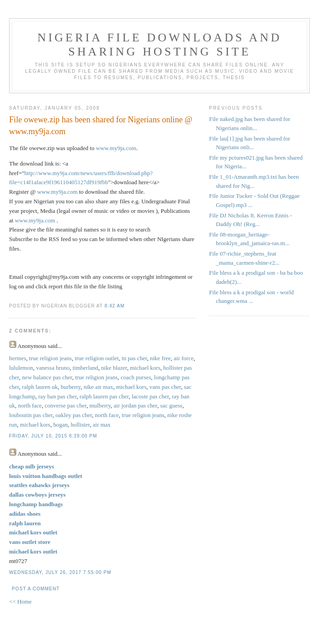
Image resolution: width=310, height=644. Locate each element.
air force (184, 358)
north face (30, 405)
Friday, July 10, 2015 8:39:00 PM (53, 436)
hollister (80, 425)
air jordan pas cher (135, 405)
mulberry (100, 405)
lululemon (21, 368)
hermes (18, 358)
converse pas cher (65, 405)
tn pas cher (135, 358)
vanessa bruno (53, 368)
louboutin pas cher (31, 415)
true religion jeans (50, 358)
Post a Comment (36, 589)
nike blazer (114, 368)
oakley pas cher (74, 415)
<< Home (20, 601)
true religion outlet (97, 358)
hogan (60, 425)
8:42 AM (115, 306)
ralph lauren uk (40, 387)
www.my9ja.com (116, 148)
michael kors (145, 368)
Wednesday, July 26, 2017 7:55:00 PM (60, 572)
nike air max (98, 387)
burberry (71, 387)
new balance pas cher (47, 377)
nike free (160, 358)
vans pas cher (165, 387)
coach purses (136, 377)
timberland (85, 368)
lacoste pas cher (150, 396)
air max (102, 425)
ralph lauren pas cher (104, 396)
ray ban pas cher (57, 396)
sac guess (171, 405)
